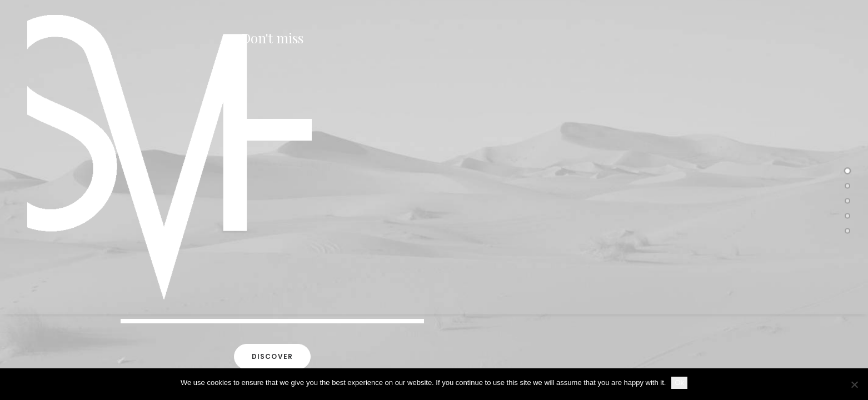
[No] (854, 384)
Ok (679, 382)
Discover (273, 357)
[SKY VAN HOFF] (159, 157)
